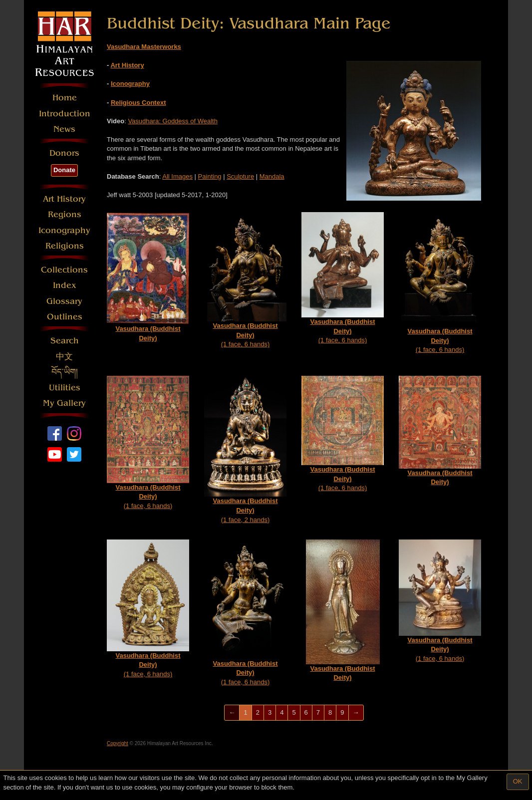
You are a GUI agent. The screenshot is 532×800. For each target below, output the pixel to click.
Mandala (272, 176)
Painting (210, 176)
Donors (64, 153)
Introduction (65, 114)
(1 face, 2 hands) (245, 450)
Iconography (64, 230)
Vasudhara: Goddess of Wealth (172, 121)
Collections (64, 270)
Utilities (65, 388)
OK (518, 781)
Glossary (64, 301)
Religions (65, 246)
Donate (64, 170)
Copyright (118, 743)
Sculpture (240, 176)
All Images (177, 176)
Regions (65, 214)
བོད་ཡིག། (65, 372)
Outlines (65, 317)
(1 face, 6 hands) (245, 280)
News (64, 129)
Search (65, 341)
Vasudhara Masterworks (144, 47)
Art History (64, 199)
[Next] (356, 713)
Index (65, 285)
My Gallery (64, 403)
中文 (64, 357)
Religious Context (138, 103)
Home (65, 98)
